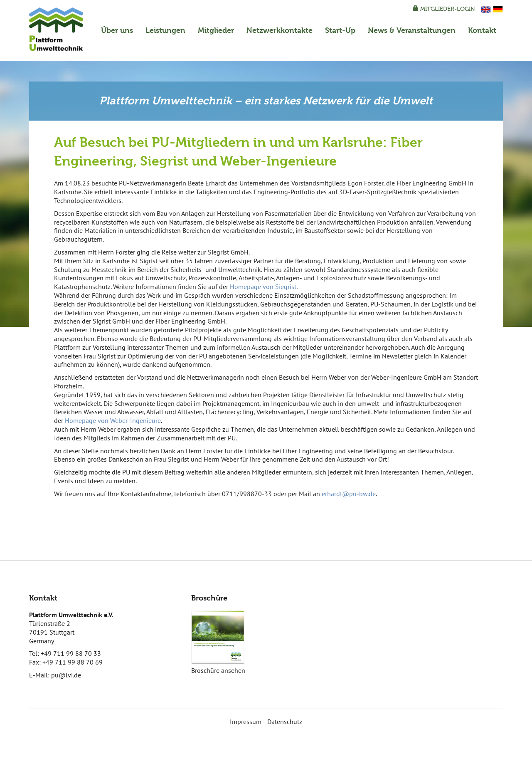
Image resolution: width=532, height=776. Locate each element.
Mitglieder (216, 30)
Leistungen (165, 30)
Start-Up (340, 30)
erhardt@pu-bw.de (349, 494)
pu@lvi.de (66, 675)
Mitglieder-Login (444, 9)
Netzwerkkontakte (280, 30)
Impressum (246, 722)
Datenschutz (285, 722)
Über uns (117, 30)
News (412, 30)
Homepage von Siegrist (263, 287)
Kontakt (482, 30)
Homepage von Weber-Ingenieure (113, 420)
